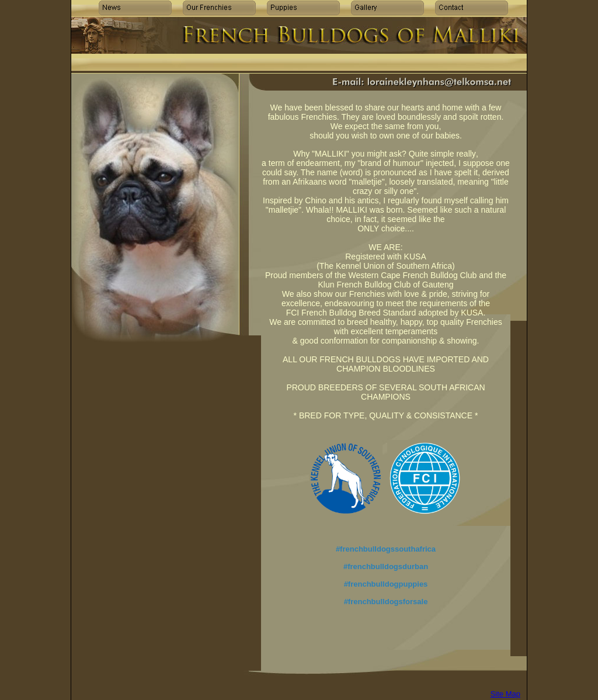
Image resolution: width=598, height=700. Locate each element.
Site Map (505, 694)
